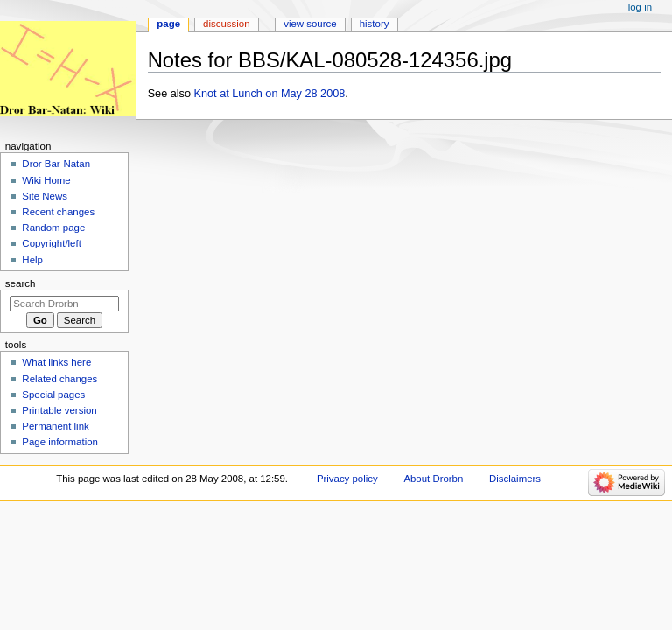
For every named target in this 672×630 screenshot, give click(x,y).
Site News (45, 196)
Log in (640, 7)
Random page (53, 227)
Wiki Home (46, 180)
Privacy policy (347, 479)
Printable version (59, 410)
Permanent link (55, 426)
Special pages (53, 395)
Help (32, 260)
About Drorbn (433, 479)
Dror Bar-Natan (56, 164)
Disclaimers (515, 479)
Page (168, 24)
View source (310, 24)
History (374, 24)
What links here (56, 362)
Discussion (226, 24)
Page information (60, 442)
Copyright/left (51, 243)
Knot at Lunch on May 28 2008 (270, 94)
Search (21, 283)
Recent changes (58, 212)
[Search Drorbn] (64, 304)
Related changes (59, 379)
